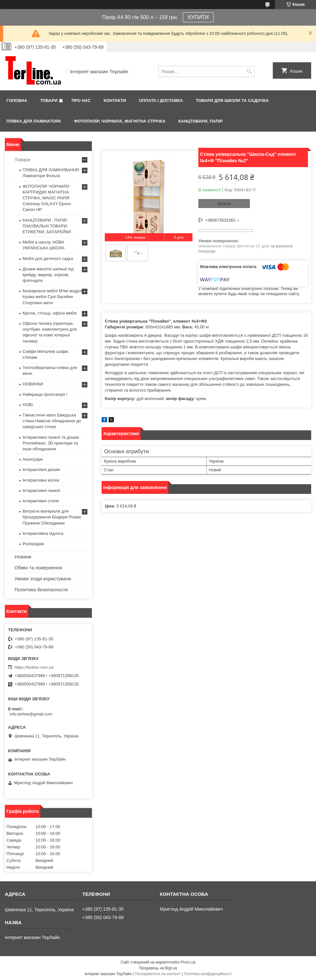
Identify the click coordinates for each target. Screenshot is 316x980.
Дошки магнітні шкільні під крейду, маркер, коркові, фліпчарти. (48, 275)
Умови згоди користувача (43, 579)
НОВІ (28, 405)
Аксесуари (33, 459)
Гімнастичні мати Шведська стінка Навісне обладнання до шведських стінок (52, 421)
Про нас (81, 100)
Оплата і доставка (161, 100)
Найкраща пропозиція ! (45, 394)
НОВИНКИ (33, 384)
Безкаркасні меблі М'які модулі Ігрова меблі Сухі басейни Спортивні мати (52, 297)
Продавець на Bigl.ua (158, 968)
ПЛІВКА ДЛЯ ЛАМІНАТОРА (34, 121)
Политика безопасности (41, 590)
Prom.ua (188, 962)
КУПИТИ (198, 17)
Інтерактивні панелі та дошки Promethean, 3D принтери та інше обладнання (51, 443)
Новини (23, 557)
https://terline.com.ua (34, 667)
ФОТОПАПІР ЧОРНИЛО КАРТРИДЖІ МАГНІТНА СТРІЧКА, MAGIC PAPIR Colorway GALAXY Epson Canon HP (47, 198)
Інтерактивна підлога (43, 533)
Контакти (115, 100)
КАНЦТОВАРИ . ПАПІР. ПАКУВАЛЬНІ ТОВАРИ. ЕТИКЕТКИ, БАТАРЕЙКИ (47, 226)
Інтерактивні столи (41, 501)
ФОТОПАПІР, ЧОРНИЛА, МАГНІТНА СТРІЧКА (120, 121)
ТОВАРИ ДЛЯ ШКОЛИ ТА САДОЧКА (232, 100)
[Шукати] (249, 71)
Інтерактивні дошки (41, 470)
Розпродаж (33, 544)
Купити (224, 204)
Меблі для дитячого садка (48, 259)
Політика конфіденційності (208, 974)
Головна (17, 100)
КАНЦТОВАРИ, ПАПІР (201, 121)
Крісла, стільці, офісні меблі (50, 313)
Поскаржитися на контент (158, 974)
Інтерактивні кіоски (41, 480)
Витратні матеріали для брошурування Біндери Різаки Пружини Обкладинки (52, 517)
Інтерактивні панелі (41, 490)
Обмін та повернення (38, 568)
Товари (49, 100)
